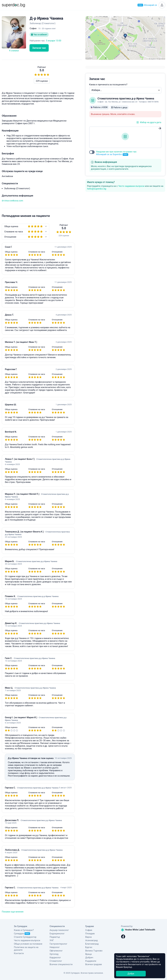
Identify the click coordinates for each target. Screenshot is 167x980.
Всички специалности (61, 964)
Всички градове (94, 964)
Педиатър (55, 937)
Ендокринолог (57, 934)
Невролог (55, 947)
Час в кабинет (39, 35)
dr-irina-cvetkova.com (12, 201)
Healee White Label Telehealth (138, 930)
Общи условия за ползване (28, 944)
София (89, 930)
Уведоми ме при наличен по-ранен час (116, 153)
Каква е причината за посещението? (108, 85)
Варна (89, 937)
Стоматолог (56, 961)
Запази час (39, 48)
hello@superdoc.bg (97, 189)
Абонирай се (147, 5)
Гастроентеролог (59, 944)
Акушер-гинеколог (59, 930)
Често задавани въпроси (131, 186)
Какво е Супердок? (24, 930)
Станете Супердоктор (25, 937)
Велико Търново (94, 951)
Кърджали (91, 961)
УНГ (52, 940)
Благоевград (92, 944)
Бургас (89, 947)
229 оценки (42, 81)
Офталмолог (56, 951)
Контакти (19, 953)
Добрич (89, 958)
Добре (131, 974)
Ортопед (54, 954)
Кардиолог (55, 958)
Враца (89, 954)
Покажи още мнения (13, 912)
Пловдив (90, 934)
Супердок (22, 934)
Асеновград (92, 940)
